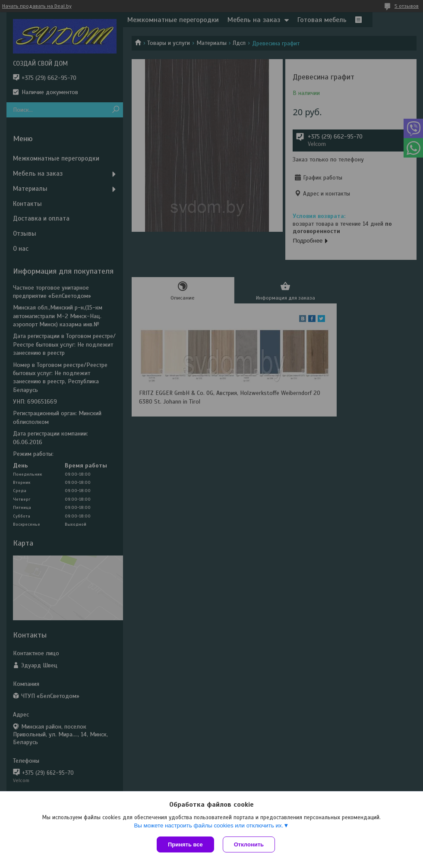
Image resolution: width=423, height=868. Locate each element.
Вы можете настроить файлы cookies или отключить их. (208, 825)
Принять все (185, 844)
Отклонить (249, 844)
